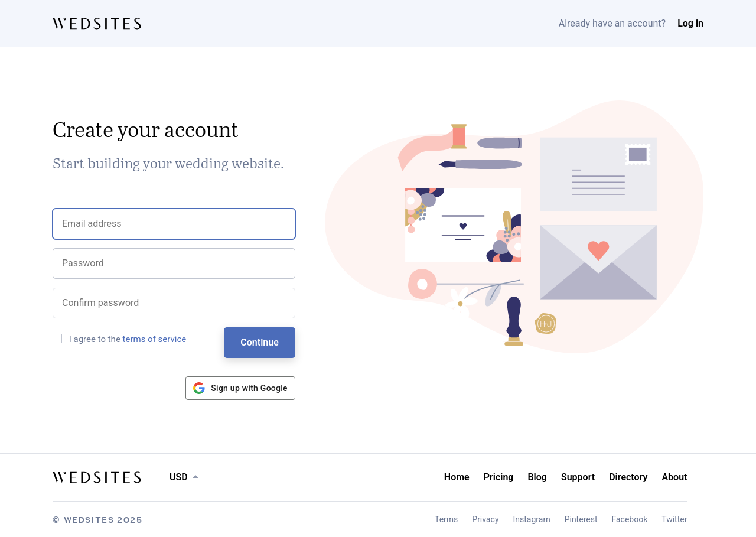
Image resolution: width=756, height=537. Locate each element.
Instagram (532, 519)
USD (179, 477)
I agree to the (119, 339)
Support (578, 477)
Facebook (629, 519)
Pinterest (581, 519)
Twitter (674, 519)
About (674, 477)
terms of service (155, 339)
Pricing (499, 477)
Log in (690, 23)
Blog (537, 477)
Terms (446, 519)
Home (457, 477)
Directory (628, 477)
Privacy (485, 519)
